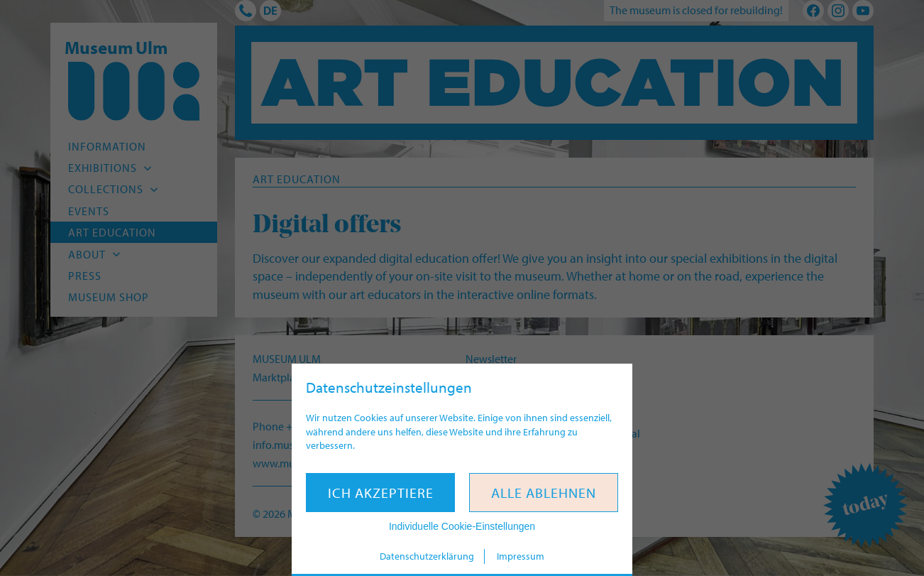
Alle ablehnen (544, 493)
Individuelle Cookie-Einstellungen (462, 526)
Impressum (521, 556)
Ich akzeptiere (381, 493)
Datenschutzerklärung (427, 556)
